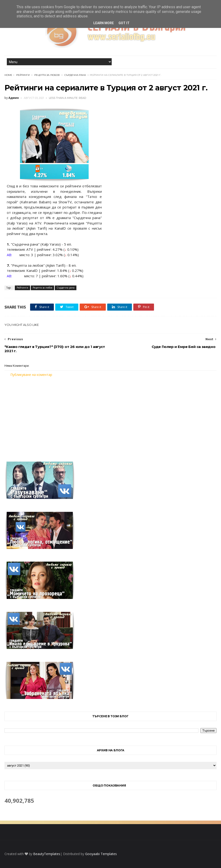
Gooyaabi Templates (101, 854)
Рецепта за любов (47, 75)
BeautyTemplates (47, 854)
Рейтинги (23, 75)
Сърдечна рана (75, 75)
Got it (124, 23)
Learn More (104, 23)
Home (8, 75)
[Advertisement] (110, 416)
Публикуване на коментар (31, 375)
